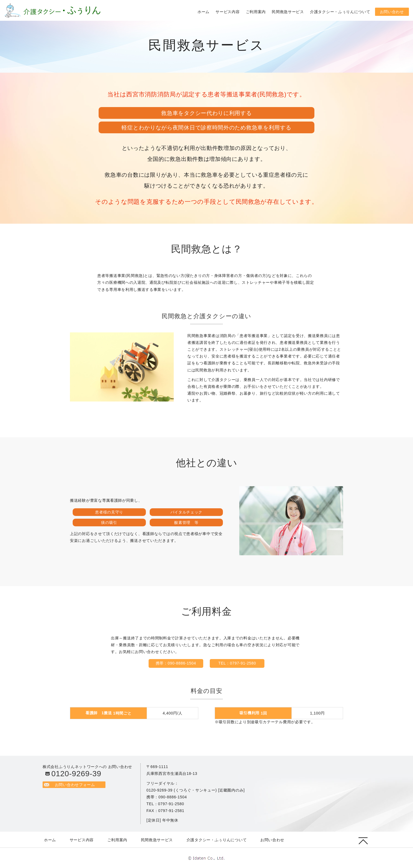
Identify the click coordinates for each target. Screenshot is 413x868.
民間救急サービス (288, 12)
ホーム (203, 12)
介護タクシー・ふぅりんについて (340, 12)
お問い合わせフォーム (76, 785)
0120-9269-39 (76, 774)
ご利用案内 (256, 12)
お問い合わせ (392, 12)
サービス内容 (228, 12)
